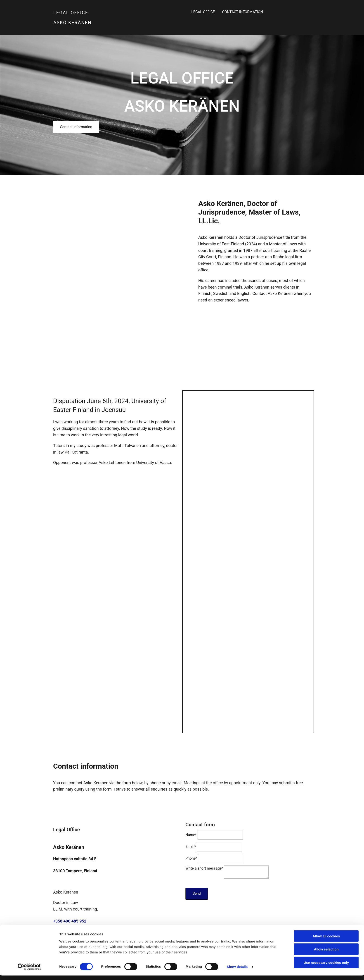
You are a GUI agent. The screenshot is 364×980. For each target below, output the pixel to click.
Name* (191, 835)
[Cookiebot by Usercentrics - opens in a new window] (29, 609)
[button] (76, 127)
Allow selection (326, 592)
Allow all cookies (326, 578)
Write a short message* (204, 868)
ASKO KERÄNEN (72, 23)
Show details (237, 609)
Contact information (235, 13)
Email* (191, 847)
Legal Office (183, 13)
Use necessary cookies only (326, 605)
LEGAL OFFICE (71, 13)
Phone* (191, 858)
